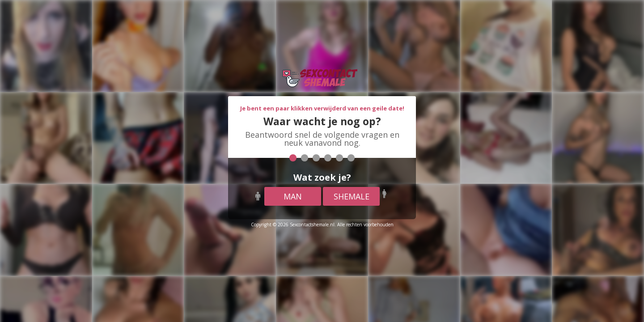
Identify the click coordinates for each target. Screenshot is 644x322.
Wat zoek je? (322, 177)
